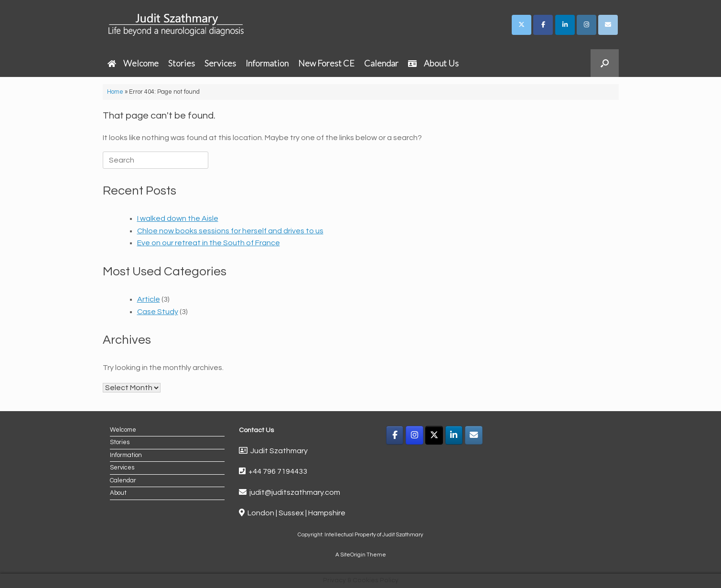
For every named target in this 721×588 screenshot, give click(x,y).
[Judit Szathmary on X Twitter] (522, 25)
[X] (434, 435)
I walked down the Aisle (178, 218)
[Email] (474, 435)
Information (267, 63)
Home (115, 92)
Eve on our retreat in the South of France (209, 243)
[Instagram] (414, 435)
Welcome (133, 63)
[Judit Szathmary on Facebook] (543, 25)
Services (220, 63)
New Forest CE (326, 63)
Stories (182, 63)
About (118, 493)
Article (149, 299)
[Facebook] (395, 435)
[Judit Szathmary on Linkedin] (565, 25)
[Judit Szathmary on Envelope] (608, 25)
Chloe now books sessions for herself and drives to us (230, 231)
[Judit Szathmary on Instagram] (586, 25)
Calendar (381, 63)
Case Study (158, 312)
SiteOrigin (353, 555)
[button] (605, 63)
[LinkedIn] (454, 435)
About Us (433, 63)
